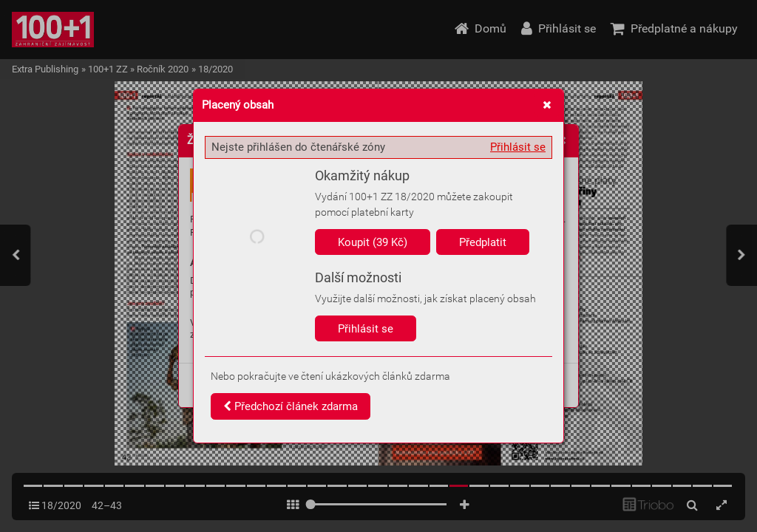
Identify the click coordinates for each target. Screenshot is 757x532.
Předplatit (483, 242)
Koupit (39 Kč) (373, 242)
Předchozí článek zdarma (291, 406)
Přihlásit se (518, 147)
